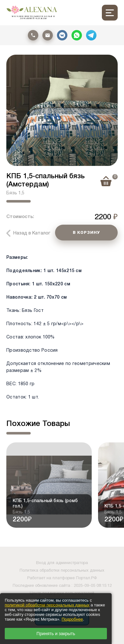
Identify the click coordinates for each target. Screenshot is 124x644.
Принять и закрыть (56, 634)
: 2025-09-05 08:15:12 (92, 586)
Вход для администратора (62, 563)
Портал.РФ (86, 578)
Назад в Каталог (32, 233)
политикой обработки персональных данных (47, 605)
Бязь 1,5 (15, 193)
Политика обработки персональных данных (62, 571)
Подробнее (72, 619)
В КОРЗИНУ (86, 232)
